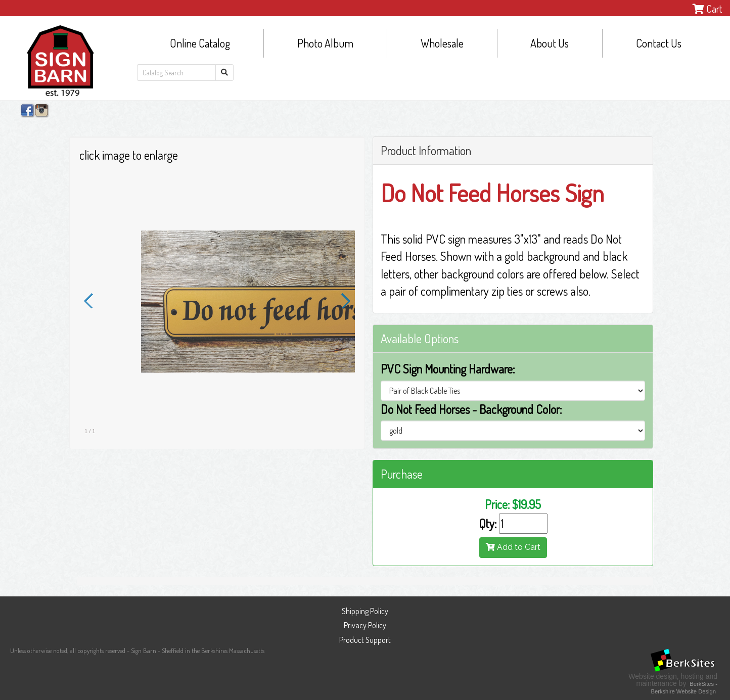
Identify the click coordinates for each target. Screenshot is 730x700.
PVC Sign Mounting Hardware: (448, 369)
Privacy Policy (365, 625)
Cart (707, 9)
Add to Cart (513, 547)
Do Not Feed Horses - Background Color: (471, 409)
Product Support (365, 640)
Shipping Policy (365, 611)
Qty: (488, 523)
